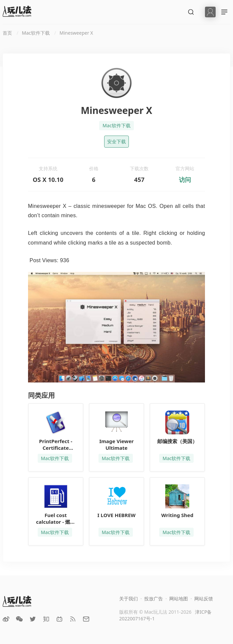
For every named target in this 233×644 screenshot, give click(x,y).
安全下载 (116, 141)
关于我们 (129, 599)
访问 (185, 180)
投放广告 (154, 599)
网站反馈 (204, 599)
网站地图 (179, 599)
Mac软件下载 (116, 125)
